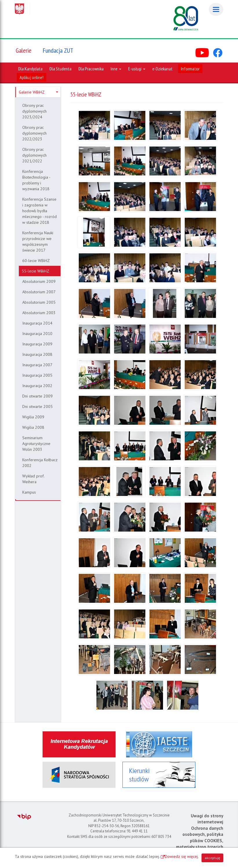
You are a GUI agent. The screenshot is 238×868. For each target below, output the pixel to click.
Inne (116, 69)
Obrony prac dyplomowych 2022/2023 (34, 133)
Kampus (29, 492)
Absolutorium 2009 (39, 281)
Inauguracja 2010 (37, 334)
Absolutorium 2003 (39, 313)
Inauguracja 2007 (37, 365)
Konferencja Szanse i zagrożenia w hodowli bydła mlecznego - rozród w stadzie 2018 (40, 211)
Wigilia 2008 (33, 427)
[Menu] (216, 9)
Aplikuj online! (32, 77)
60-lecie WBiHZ (36, 261)
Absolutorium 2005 (39, 302)
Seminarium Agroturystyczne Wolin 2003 (36, 444)
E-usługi (137, 69)
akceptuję (212, 858)
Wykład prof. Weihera (33, 479)
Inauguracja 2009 (37, 344)
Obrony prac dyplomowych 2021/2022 (34, 155)
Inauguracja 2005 (37, 375)
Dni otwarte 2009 (37, 396)
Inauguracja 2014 (37, 323)
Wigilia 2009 (33, 417)
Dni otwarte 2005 (37, 406)
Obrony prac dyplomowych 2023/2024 (34, 111)
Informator (190, 69)
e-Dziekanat (162, 69)
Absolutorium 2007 (39, 292)
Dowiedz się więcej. (182, 856)
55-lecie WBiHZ (35, 271)
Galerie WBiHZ (39, 92)
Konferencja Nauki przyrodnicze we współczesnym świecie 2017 (38, 241)
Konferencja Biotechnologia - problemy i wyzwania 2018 (36, 180)
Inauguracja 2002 (37, 386)
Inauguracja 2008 (37, 354)
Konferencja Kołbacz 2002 (40, 463)
